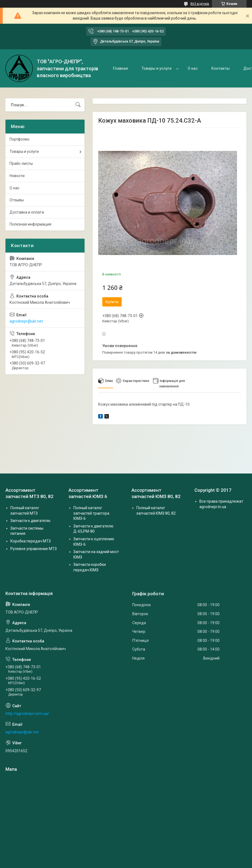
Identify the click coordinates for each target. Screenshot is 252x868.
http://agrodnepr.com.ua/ (27, 714)
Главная (120, 68)
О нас (193, 68)
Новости (17, 176)
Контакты (220, 68)
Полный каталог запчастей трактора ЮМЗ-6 (91, 513)
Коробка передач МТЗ (31, 541)
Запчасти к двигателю (30, 521)
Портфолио (19, 139)
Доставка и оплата (27, 212)
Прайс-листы (21, 163)
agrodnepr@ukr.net (26, 321)
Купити (112, 302)
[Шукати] (78, 105)
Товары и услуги (157, 68)
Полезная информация (30, 224)
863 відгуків (200, 4)
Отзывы (17, 200)
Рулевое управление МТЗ (34, 549)
